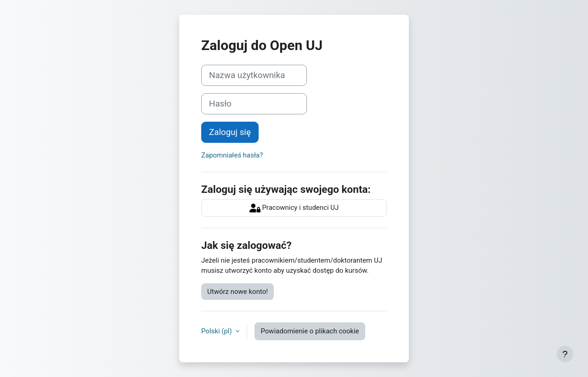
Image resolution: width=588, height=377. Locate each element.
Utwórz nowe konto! (237, 292)
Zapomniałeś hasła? (232, 155)
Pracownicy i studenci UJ (294, 208)
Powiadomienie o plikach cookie (310, 331)
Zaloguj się (230, 132)
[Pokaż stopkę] (565, 354)
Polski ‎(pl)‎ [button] (217, 331)
